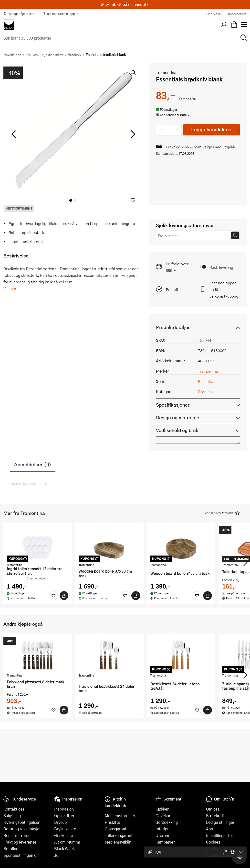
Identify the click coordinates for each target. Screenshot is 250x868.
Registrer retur (17, 835)
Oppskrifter (64, 816)
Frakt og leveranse (20, 842)
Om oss (213, 809)
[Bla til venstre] (14, 134)
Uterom (162, 835)
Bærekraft (215, 816)
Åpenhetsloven (219, 855)
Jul (57, 855)
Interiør (162, 829)
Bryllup (60, 822)
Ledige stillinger (220, 822)
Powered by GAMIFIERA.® (29, 484)
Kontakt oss (14, 809)
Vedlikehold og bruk (177, 430)
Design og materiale (178, 417)
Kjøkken (32, 55)
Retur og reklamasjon (22, 829)
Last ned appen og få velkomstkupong (224, 289)
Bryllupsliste (65, 829)
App (209, 829)
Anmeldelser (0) (33, 464)
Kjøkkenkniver (53, 55)
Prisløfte (173, 289)
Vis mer (10, 288)
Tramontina (166, 72)
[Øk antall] (177, 130)
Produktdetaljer (173, 327)
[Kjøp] (64, 596)
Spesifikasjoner (173, 405)
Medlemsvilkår (118, 842)
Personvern (216, 849)
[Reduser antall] (161, 130)
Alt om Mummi (67, 842)
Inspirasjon (64, 809)
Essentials (207, 381)
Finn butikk (214, 14)
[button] (133, 200)
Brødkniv (75, 55)
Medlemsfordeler (120, 816)
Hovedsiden (12, 55)
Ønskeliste (64, 835)
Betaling (11, 849)
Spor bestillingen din (21, 855)
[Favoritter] (53, 596)
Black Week (64, 849)
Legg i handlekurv (212, 129)
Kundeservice (237, 14)
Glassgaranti (116, 829)
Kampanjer (165, 842)
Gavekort (164, 816)
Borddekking (167, 822)
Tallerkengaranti (119, 835)
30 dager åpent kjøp (19, 14)
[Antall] (169, 130)
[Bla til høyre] (132, 134)
